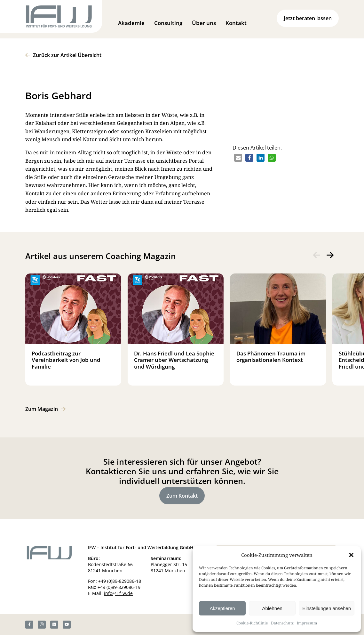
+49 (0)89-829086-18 (120, 581)
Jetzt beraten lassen (308, 18)
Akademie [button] (131, 23)
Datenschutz (282, 623)
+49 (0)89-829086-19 (119, 587)
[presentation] (317, 255)
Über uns (204, 23)
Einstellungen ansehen (327, 608)
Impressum (307, 623)
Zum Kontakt (182, 496)
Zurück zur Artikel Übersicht (67, 55)
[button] (351, 555)
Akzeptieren (222, 608)
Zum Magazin (42, 409)
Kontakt (236, 23)
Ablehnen (272, 608)
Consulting (168, 23)
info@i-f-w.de (118, 593)
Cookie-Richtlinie (252, 623)
